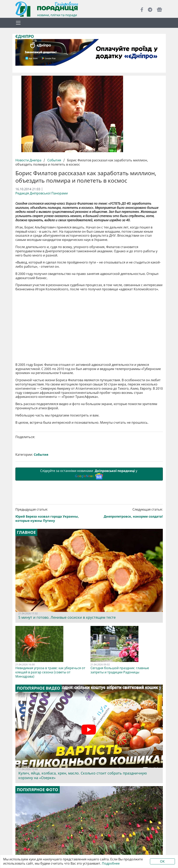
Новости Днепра (29, 160)
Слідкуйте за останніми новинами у (89, 474)
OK (162, 861)
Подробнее (111, 863)
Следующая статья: (127, 513)
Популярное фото (37, 790)
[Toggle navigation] (18, 23)
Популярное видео (38, 688)
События (54, 160)
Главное (26, 532)
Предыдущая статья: (52, 515)
